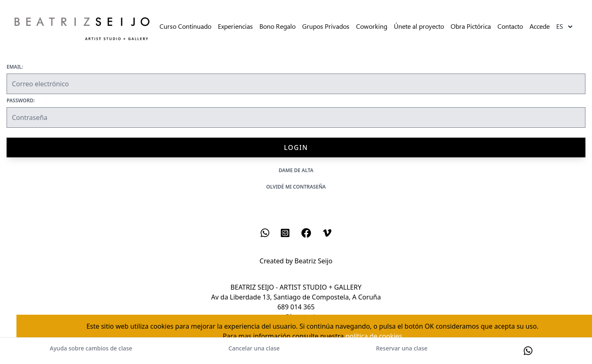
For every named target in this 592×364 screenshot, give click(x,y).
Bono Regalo (277, 26)
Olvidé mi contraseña (296, 187)
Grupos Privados (326, 26)
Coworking (372, 26)
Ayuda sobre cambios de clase (91, 348)
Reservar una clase (401, 348)
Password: (21, 101)
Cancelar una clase (254, 348)
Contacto (510, 26)
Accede (540, 26)
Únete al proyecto (419, 26)
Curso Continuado (185, 26)
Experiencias (235, 26)
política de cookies (374, 336)
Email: (15, 67)
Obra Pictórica (471, 26)
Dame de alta (296, 170)
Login (296, 147)
